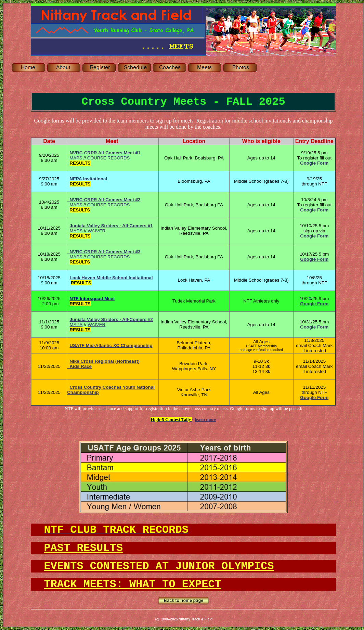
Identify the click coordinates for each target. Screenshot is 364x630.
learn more (205, 419)
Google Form (314, 210)
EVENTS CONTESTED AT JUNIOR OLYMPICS (159, 566)
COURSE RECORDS (108, 158)
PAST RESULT (83, 548)
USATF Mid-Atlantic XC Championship (111, 345)
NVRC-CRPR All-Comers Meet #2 (104, 200)
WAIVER (96, 231)
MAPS (76, 158)
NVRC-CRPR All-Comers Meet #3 (104, 252)
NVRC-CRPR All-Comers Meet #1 (105, 153)
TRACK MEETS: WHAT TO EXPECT (132, 584)
